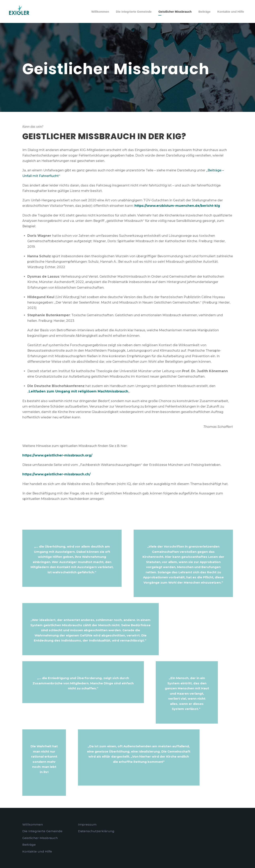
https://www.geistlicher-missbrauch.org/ (57, 455)
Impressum (87, 824)
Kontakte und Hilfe (231, 12)
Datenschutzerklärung (96, 831)
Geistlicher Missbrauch (175, 12)
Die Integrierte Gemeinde (134, 12)
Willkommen (100, 12)
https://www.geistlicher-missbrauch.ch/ (56, 474)
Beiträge (204, 12)
